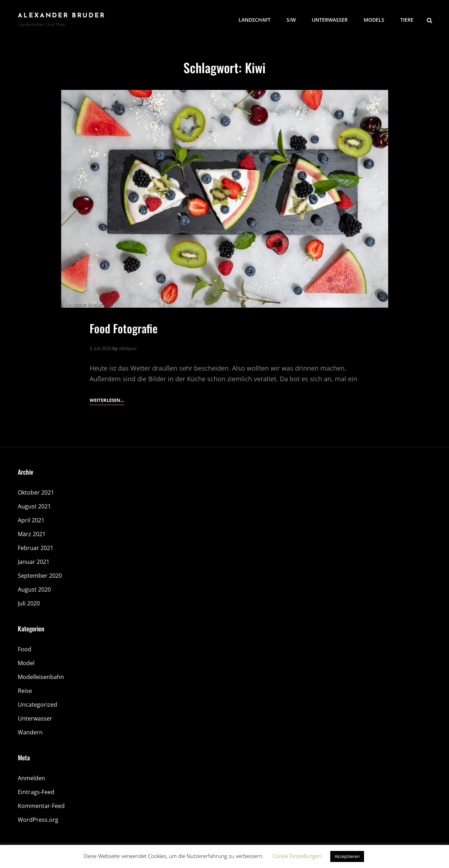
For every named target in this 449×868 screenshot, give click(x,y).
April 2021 (31, 520)
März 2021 (32, 534)
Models (374, 20)
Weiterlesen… (107, 400)
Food (25, 649)
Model (26, 663)
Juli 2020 (29, 603)
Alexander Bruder (62, 16)
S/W (291, 20)
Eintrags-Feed (36, 792)
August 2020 (34, 589)
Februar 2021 (36, 548)
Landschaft (255, 20)
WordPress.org (38, 820)
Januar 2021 (34, 562)
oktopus (128, 348)
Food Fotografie (124, 328)
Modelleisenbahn (41, 677)
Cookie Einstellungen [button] (297, 856)
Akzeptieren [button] (347, 856)
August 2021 (34, 506)
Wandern (30, 732)
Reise (25, 691)
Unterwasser (330, 20)
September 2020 (40, 576)
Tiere (407, 20)
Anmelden (31, 778)
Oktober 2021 (36, 492)
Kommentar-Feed (41, 806)
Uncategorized (38, 705)
